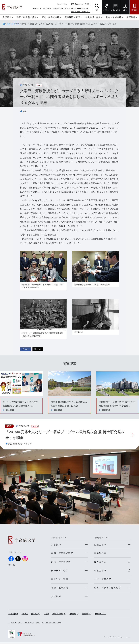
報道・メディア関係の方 (81, 12)
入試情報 (131, 17)
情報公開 (85, 615)
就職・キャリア (26, 444)
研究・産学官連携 (51, 17)
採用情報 (73, 615)
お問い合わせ (13, 615)
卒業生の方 (69, 8)
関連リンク (40, 624)
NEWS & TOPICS (13, 24)
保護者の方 (58, 8)
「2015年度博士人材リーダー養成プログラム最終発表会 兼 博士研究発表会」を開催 (67, 435)
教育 (10, 444)
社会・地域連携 (114, 17)
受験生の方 (37, 8)
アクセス (25, 615)
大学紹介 (7, 17)
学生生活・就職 (93, 17)
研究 (25, 111)
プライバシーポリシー (53, 624)
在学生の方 (47, 8)
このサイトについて (16, 624)
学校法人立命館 (58, 615)
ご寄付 (46, 615)
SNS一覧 (11, 565)
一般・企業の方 (82, 8)
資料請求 (34, 615)
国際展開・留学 (72, 17)
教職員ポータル (100, 615)
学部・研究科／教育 (27, 17)
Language (62, 4)
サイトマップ (29, 624)
